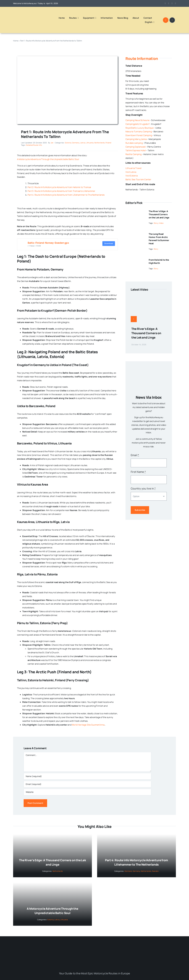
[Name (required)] (87, 776)
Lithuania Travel (133, 168)
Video (161, 223)
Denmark (128, 871)
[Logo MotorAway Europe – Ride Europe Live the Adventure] (23, 11)
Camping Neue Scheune (137, 120)
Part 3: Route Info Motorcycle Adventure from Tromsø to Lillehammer (61, 191)
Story (156, 223)
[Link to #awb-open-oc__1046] (166, 20)
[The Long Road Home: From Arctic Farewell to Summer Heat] (135, 233)
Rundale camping (134, 143)
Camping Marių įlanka (136, 139)
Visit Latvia (131, 172)
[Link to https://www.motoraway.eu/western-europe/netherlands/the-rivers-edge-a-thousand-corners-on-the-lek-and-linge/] (134, 319)
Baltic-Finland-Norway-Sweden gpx (48, 243)
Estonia (68, 143)
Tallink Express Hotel (136, 150)
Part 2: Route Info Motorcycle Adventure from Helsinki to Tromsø (59, 187)
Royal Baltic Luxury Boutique (140, 128)
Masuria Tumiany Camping (139, 131)
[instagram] (169, 3)
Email (135, 455)
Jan (52, 143)
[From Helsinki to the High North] (135, 259)
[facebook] (165, 3)
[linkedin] (175, 3)
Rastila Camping (134, 154)
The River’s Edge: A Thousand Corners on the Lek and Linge (159, 214)
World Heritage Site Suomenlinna (88, 725)
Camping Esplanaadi (136, 147)
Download (109, 243)
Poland (108, 143)
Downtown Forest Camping (139, 135)
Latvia (83, 143)
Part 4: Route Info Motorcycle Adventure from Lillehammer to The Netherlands (66, 195)
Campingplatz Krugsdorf (137, 124)
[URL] (87, 792)
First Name (138, 472)
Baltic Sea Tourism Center (138, 179)
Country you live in (143, 488)
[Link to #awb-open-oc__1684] (172, 20)
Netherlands (100, 143)
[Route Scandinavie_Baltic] (67, 57)
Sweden (155, 871)
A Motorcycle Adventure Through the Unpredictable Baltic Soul (48, 159)
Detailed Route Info (34, 145)
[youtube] (172, 3)
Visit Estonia (132, 176)
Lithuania (90, 143)
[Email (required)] (87, 784)
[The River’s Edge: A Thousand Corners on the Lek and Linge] (135, 210)
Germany (76, 143)
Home (16, 41)
